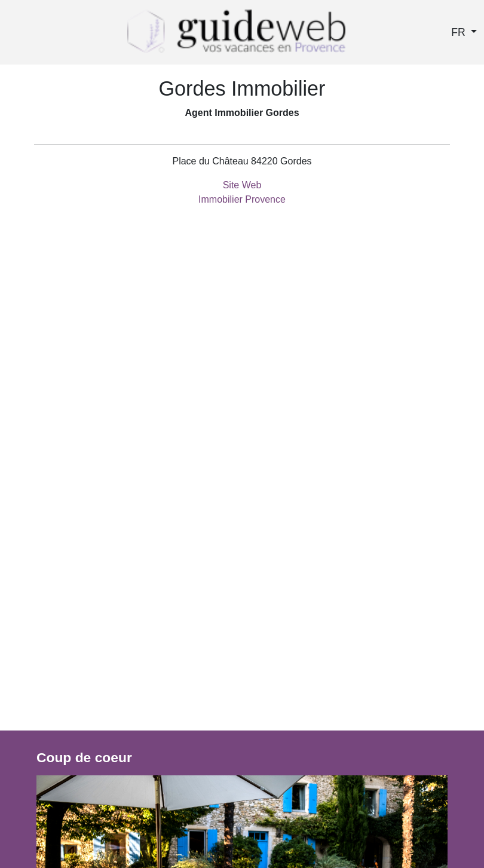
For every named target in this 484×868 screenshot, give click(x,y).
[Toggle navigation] (14, 35)
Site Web (242, 185)
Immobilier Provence (242, 199)
